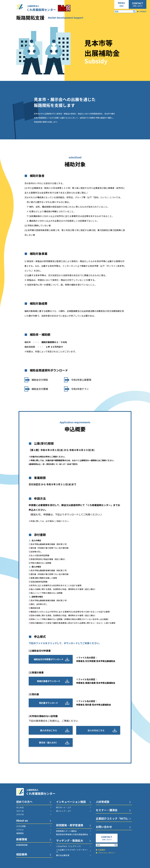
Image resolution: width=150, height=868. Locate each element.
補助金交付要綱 (40, 389)
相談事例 (22, 855)
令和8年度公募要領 (81, 380)
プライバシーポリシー (107, 853)
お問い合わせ (138, 6)
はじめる (20, 808)
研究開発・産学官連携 (70, 825)
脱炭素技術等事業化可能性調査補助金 (72, 834)
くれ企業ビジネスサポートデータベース (72, 851)
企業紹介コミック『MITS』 (113, 819)
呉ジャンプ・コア (64, 811)
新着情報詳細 (22, 845)
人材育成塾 (103, 802)
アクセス (20, 830)
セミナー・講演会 (107, 810)
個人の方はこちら (49, 730)
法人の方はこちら (96, 730)
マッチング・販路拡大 (70, 841)
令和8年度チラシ (80, 389)
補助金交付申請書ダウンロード (49, 659)
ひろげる (20, 814)
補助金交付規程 (40, 380)
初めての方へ (24, 802)
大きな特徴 (21, 826)
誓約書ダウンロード (49, 703)
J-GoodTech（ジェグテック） (69, 846)
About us (22, 821)
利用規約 (143, 11)
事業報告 (20, 833)
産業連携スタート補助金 (66, 831)
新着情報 (22, 839)
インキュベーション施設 (71, 802)
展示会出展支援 (63, 855)
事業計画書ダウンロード (49, 681)
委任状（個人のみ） (49, 742)
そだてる (20, 811)
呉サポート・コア (64, 808)
